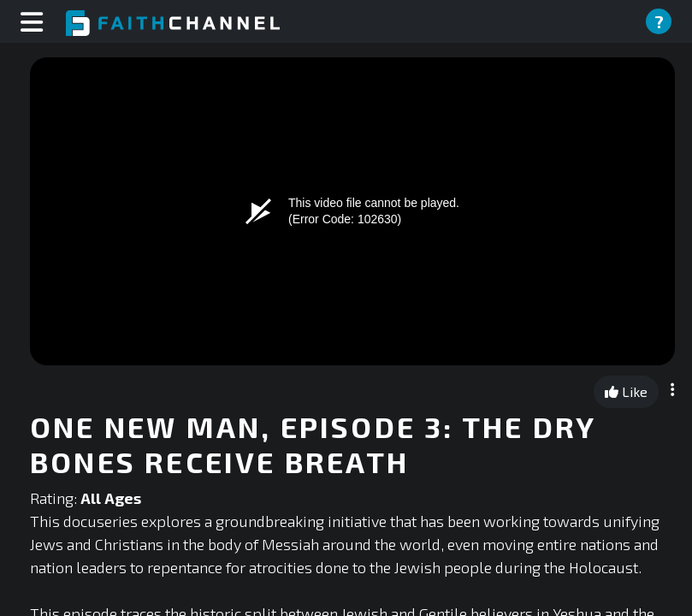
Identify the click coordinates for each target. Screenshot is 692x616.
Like (626, 391)
